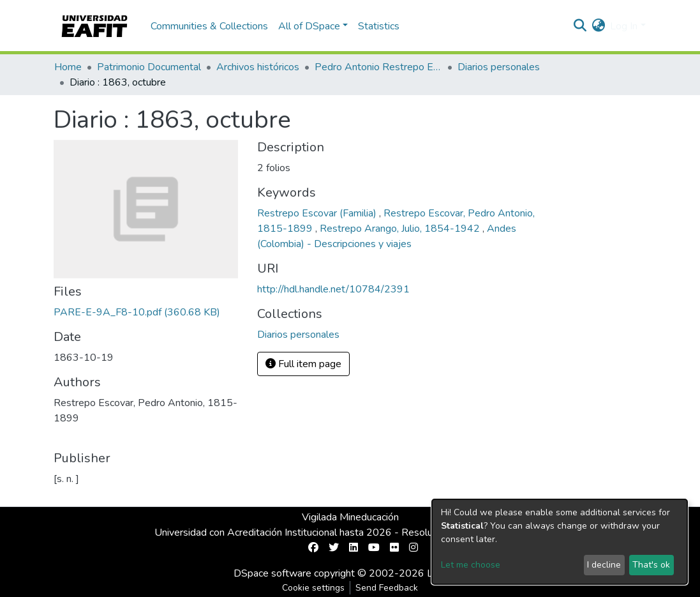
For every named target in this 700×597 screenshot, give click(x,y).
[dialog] (560, 542)
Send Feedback (387, 588)
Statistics (379, 26)
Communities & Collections (209, 26)
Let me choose (471, 565)
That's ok (651, 565)
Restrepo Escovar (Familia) (318, 213)
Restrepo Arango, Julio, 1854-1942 (401, 229)
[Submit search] (580, 26)
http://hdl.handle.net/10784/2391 (333, 289)
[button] (598, 26)
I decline (604, 565)
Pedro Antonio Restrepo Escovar (378, 67)
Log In (624, 26)
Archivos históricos (258, 67)
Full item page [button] (303, 364)
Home (68, 67)
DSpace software (272, 573)
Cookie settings (313, 588)
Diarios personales (499, 67)
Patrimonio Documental (149, 67)
